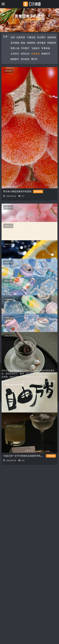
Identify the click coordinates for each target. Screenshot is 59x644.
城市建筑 (41, 43)
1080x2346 (8, 339)
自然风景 (21, 37)
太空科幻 (15, 54)
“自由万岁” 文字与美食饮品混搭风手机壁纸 (24, 481)
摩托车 (34, 59)
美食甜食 (35, 54)
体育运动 (25, 54)
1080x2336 (8, 207)
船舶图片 (15, 59)
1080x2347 (8, 71)
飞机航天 (35, 48)
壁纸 (25, 394)
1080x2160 (8, 246)
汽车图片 (25, 48)
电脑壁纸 (35, 394)
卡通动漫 (31, 37)
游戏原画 (52, 37)
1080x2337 (8, 361)
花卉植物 (15, 43)
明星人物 (15, 48)
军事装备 (46, 48)
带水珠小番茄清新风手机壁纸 (17, 192)
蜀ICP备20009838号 (15, 385)
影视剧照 (52, 43)
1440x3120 (8, 227)
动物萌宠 (31, 43)
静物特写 (46, 54)
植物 (23, 43)
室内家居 (25, 59)
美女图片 (41, 37)
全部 (13, 37)
